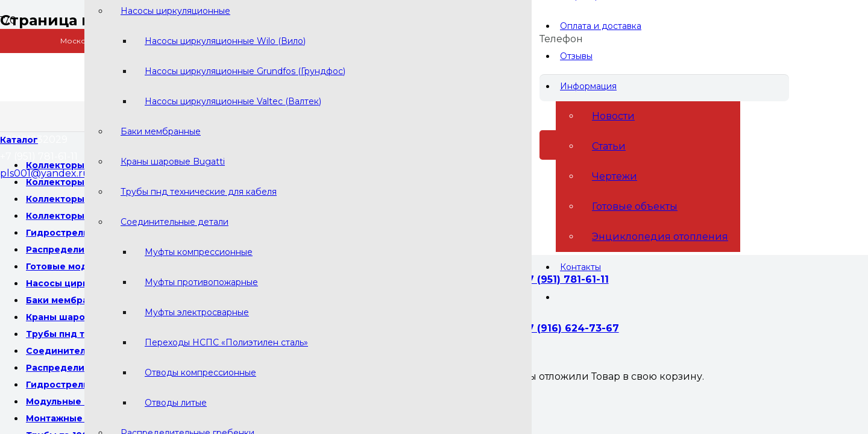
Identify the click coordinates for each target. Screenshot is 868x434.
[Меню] (19, 140)
